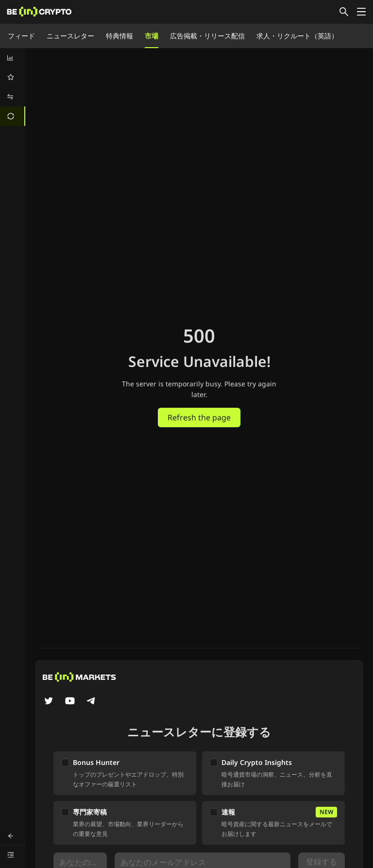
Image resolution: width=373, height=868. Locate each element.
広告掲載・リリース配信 (207, 36)
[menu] (13, 87)
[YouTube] (70, 702)
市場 (152, 36)
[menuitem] (13, 58)
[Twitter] (49, 702)
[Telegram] (91, 702)
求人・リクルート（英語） (297, 36)
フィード (21, 36)
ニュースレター (70, 36)
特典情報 (119, 36)
